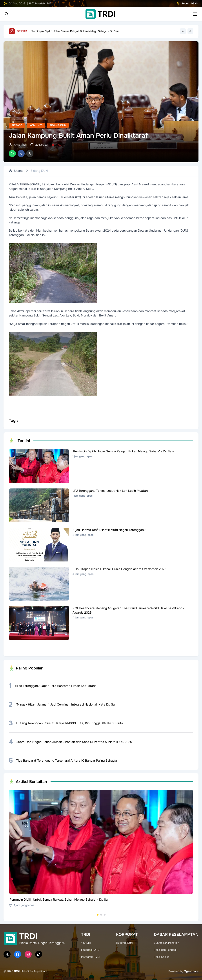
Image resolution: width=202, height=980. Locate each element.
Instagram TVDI (91, 957)
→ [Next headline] (190, 31)
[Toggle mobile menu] (195, 14)
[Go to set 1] (98, 915)
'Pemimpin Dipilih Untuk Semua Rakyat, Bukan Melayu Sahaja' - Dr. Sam (75, 31)
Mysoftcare (191, 971)
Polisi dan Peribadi (165, 950)
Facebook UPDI (91, 950)
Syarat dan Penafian (167, 943)
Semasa (17, 125)
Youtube (86, 943)
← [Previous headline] (183, 31)
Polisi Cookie (162, 957)
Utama (16, 171)
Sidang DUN (58, 125)
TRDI (17, 971)
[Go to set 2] (101, 915)
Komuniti (36, 125)
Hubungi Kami (125, 943)
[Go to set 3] (105, 915)
